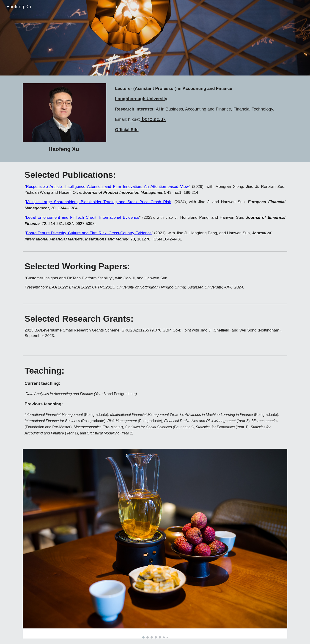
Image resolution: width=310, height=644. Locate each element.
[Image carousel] (155, 544)
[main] (64, 149)
